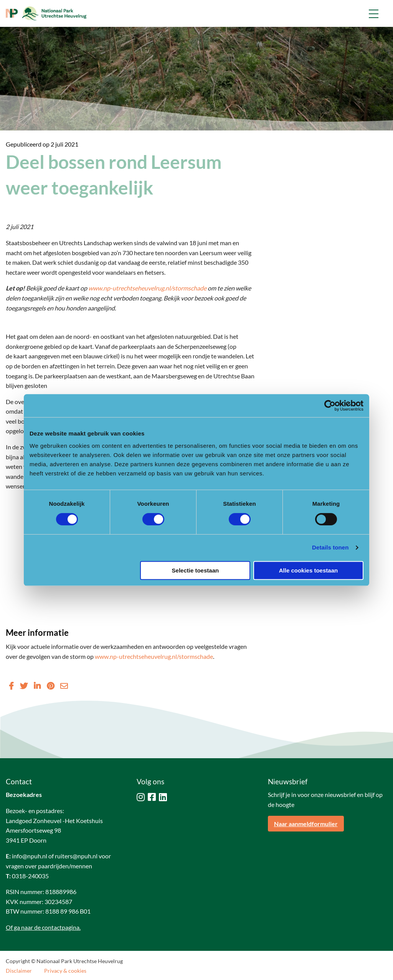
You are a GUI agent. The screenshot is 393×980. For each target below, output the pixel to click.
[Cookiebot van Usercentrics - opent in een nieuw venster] (330, 406)
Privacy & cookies (65, 971)
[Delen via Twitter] (24, 686)
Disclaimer (19, 971)
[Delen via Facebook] (11, 686)
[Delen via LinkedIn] (37, 686)
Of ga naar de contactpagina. (43, 927)
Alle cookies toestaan (308, 570)
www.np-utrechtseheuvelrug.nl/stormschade (147, 288)
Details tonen (330, 547)
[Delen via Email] (64, 686)
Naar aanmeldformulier (306, 824)
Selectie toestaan (196, 570)
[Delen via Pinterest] (50, 686)
